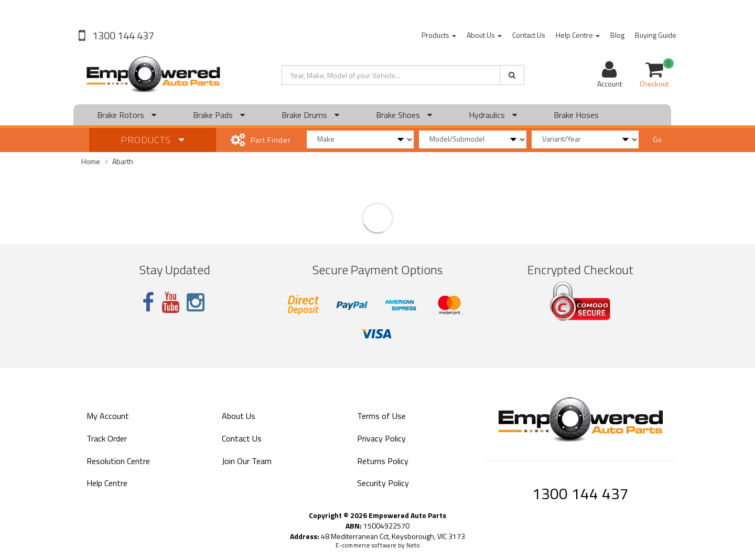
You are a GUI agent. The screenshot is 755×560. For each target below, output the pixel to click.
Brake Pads (219, 115)
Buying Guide (656, 35)
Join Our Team (247, 461)
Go (657, 139)
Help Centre (578, 35)
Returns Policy (383, 461)
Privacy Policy (381, 438)
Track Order (107, 438)
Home (91, 161)
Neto (413, 545)
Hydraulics (493, 115)
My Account (108, 416)
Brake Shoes (404, 115)
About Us (484, 35)
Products (439, 35)
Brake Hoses (576, 115)
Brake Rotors (127, 115)
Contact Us (529, 35)
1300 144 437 (122, 35)
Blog (617, 35)
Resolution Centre (118, 461)
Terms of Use (381, 416)
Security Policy (383, 483)
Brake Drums (310, 115)
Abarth (123, 161)
